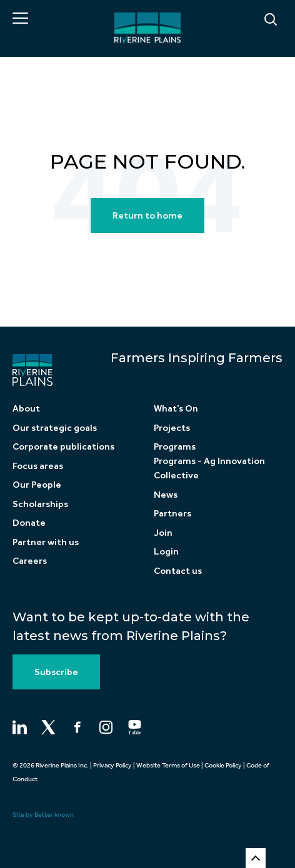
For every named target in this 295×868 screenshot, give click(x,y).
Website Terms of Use (168, 765)
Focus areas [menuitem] (38, 466)
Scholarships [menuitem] (40, 504)
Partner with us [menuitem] (46, 542)
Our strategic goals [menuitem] (55, 428)
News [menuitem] (166, 495)
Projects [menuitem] (172, 428)
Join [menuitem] (163, 533)
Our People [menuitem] (37, 485)
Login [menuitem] (166, 551)
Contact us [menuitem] (178, 571)
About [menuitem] (26, 408)
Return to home (147, 215)
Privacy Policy (112, 765)
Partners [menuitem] (172, 513)
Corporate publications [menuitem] (63, 446)
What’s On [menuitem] (176, 408)
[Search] (239, 20)
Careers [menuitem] (30, 561)
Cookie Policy (223, 765)
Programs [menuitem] (175, 446)
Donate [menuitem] (29, 523)
